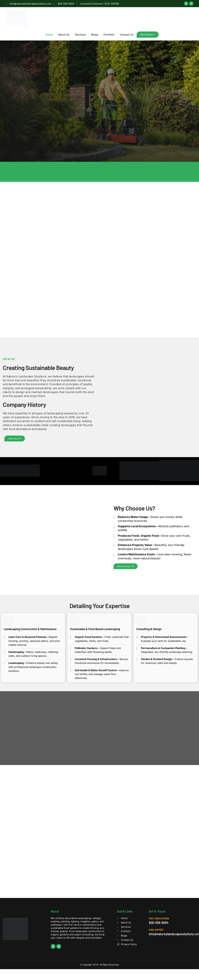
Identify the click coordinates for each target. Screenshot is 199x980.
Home (50, 34)
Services (81, 34)
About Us (65, 34)
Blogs (96, 34)
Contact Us (128, 34)
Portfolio (110, 34)
